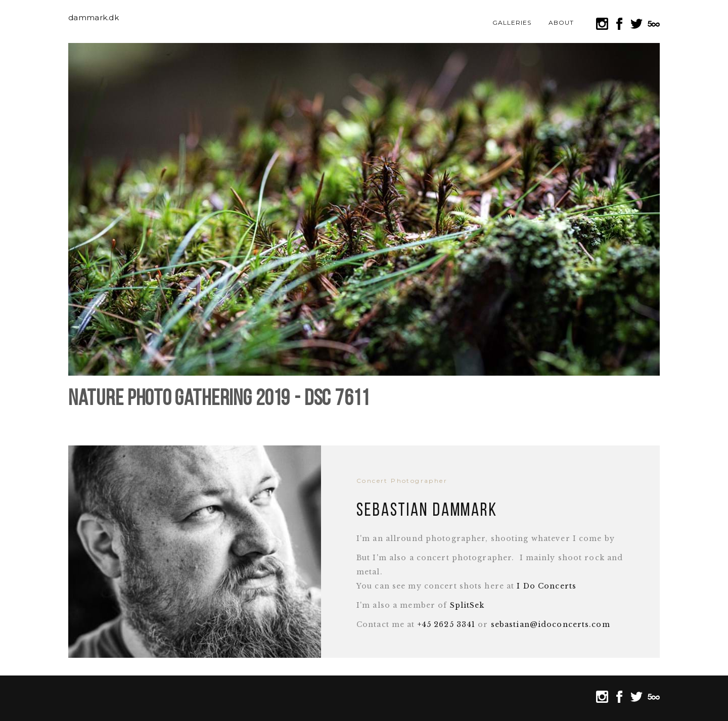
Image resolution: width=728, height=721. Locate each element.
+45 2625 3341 (447, 624)
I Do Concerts (547, 586)
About (561, 22)
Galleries (512, 22)
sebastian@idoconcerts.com (551, 624)
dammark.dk (94, 17)
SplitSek (467, 605)
